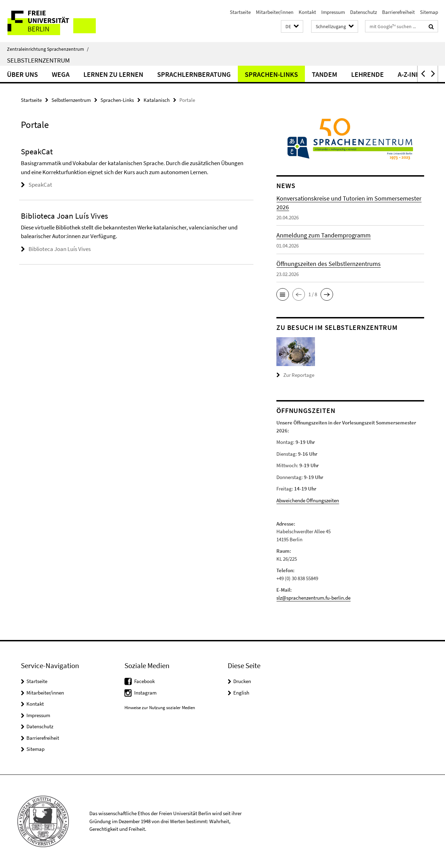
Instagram (145, 693)
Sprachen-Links (271, 74)
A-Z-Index (413, 74)
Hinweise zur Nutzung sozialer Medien (160, 708)
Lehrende (367, 74)
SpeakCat (40, 185)
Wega (61, 74)
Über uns (22, 74)
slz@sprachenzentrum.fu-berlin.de (313, 598)
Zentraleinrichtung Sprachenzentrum (48, 49)
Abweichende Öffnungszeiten (308, 500)
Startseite (240, 12)
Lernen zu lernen (113, 74)
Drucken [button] (242, 681)
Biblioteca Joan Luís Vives (60, 249)
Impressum (333, 12)
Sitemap (429, 12)
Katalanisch (157, 100)
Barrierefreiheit (398, 12)
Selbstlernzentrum (38, 60)
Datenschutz (363, 12)
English (241, 693)
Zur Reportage (299, 375)
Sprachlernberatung (194, 74)
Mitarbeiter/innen (275, 12)
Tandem (325, 74)
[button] (292, 27)
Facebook (144, 681)
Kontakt (307, 12)
